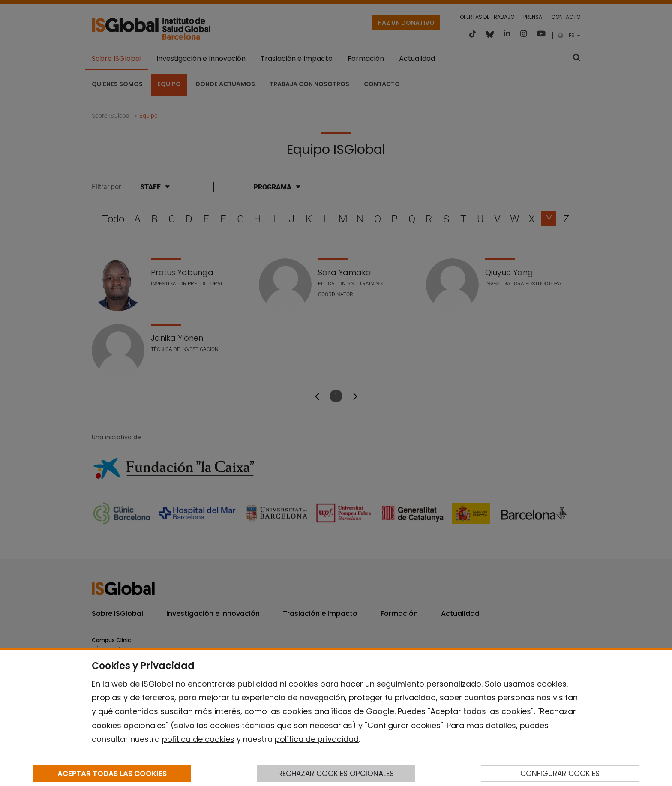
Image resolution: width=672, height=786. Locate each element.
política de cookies (198, 739)
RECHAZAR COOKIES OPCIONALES (336, 774)
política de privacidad (317, 739)
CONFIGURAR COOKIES (560, 774)
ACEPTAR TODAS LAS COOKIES (112, 774)
